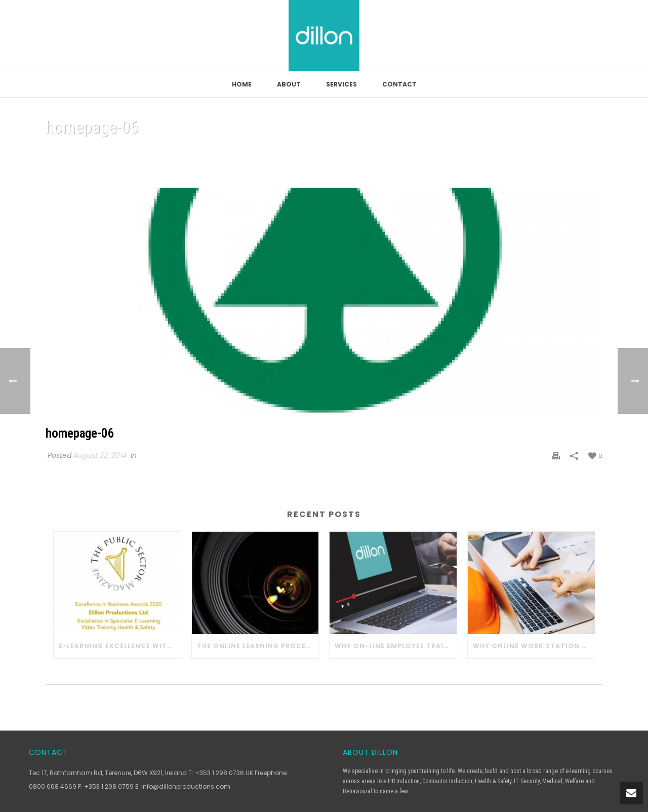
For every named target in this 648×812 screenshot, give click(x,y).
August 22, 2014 (100, 455)
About (289, 84)
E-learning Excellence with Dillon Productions (120, 646)
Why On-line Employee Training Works (396, 646)
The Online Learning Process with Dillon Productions (258, 646)
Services (341, 84)
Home (242, 84)
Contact (399, 84)
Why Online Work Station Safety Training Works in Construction (534, 646)
